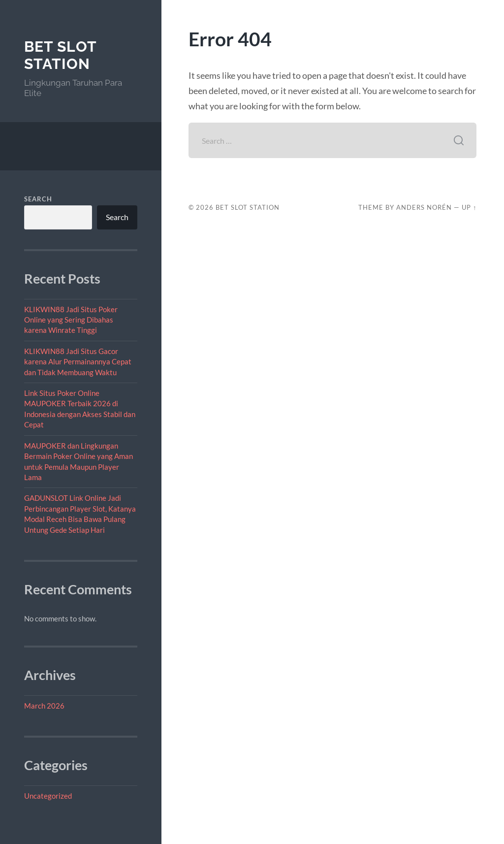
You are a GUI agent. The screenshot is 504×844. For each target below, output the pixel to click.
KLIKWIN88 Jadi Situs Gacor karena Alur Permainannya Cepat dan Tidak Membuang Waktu (78, 362)
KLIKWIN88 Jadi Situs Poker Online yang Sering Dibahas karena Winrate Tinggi (71, 320)
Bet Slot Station (60, 55)
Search (38, 199)
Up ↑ (469, 207)
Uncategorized (48, 796)
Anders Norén (424, 207)
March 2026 (44, 706)
